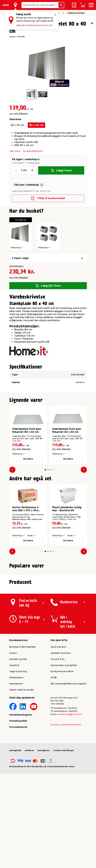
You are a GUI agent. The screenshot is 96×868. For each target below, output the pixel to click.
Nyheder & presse (61, 724)
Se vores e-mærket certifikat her (66, 795)
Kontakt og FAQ (18, 730)
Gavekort (14, 736)
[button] (45, 470)
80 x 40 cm (36, 125)
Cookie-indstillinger (64, 821)
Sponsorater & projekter (64, 736)
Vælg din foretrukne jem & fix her (34, 25)
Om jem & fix (58, 730)
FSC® (54, 748)
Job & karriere (58, 718)
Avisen (13, 724)
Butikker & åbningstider (23, 718)
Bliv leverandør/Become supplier (69, 754)
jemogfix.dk (15, 821)
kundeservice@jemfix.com (69, 785)
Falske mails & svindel (21, 761)
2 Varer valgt (20, 258)
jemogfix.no (44, 821)
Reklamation (16, 748)
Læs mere (15, 151)
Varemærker (16, 754)
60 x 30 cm (17, 125)
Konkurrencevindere (62, 742)
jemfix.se (29, 821)
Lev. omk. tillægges (19, 113)
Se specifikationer (33, 151)
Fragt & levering (18, 742)
